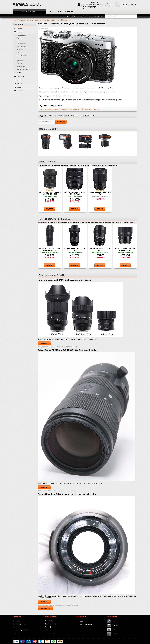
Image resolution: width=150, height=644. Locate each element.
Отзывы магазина (50, 633)
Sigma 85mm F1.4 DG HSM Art (100, 193)
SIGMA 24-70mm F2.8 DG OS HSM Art (75, 193)
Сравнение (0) (71, 16)
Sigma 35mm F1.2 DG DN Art (75, 250)
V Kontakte (115, 625)
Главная (15, 20)
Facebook (114, 634)
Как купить (17, 627)
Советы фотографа (51, 627)
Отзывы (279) (69, 11)
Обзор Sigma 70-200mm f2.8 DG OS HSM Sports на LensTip (67, 350)
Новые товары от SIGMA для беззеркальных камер (64, 280)
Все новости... (46, 608)
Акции (47, 630)
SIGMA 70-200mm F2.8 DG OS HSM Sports (50, 250)
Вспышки (67, 136)
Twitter (113, 630)
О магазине (17, 621)
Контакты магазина (51, 624)
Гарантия (50, 11)
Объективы (47, 136)
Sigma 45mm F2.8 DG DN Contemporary (125, 250)
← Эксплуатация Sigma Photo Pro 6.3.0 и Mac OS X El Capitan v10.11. (59, 109)
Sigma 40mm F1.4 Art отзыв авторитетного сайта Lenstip (67, 494)
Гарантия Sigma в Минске (22, 630)
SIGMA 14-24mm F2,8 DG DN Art (100, 250)
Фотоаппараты (86, 136)
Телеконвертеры (106, 136)
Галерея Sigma (49, 621)
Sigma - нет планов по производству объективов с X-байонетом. (48, 20)
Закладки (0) (80, 16)
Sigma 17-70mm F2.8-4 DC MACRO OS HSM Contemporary (50, 193)
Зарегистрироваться (98, 16)
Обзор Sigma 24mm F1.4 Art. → (90, 109)
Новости (22, 20)
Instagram (114, 621)
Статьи (59, 11)
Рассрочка (17, 633)
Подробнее (44, 343)
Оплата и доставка (19, 624)
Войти (88, 16)
